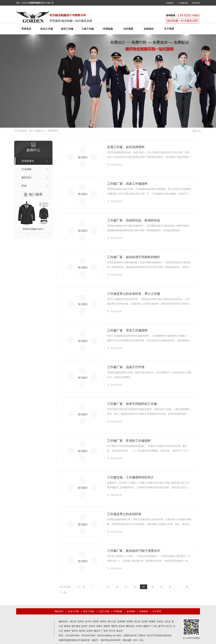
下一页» (63, 593)
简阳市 (107, 626)
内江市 (169, 626)
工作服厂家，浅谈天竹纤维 (126, 367)
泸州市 (139, 626)
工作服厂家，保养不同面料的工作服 (132, 404)
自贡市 (122, 626)
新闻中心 (40, 131)
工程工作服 (88, 29)
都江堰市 (76, 626)
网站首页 (59, 611)
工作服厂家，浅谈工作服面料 (127, 184)
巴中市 (112, 631)
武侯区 (96, 621)
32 (117, 587)
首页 (31, 131)
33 (126, 587)
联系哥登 (196, 3)
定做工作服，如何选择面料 (126, 147)
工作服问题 (183, 3)
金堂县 (160, 621)
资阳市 (67, 631)
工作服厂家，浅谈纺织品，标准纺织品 (134, 220)
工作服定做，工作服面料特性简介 (131, 477)
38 (170, 587)
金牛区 (88, 621)
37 (161, 587)
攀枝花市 (130, 626)
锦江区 (73, 621)
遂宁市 (161, 626)
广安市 (105, 631)
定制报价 (149, 29)
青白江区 (112, 621)
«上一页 (81, 587)
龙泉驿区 (121, 621)
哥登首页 (26, 29)
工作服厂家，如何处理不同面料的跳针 (134, 257)
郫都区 (152, 621)
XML (141, 640)
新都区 (130, 621)
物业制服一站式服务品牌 (182, 21)
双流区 (145, 621)
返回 (197, 131)
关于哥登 (169, 29)
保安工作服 (67, 29)
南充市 (82, 631)
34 (135, 587)
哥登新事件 (53, 131)
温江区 (138, 621)
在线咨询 (170, 3)
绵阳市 (114, 626)
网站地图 (127, 640)
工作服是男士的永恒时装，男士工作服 (134, 294)
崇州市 (92, 626)
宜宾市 (75, 631)
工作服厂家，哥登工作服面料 (127, 330)
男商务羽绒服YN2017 (33, 229)
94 (187, 587)
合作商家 (128, 29)
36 (152, 587)
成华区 (103, 621)
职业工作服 (47, 29)
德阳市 (146, 626)
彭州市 (84, 626)
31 (108, 587)
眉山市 (120, 631)
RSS (135, 640)
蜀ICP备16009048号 (111, 640)
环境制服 (108, 29)
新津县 (67, 626)
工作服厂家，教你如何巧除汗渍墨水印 (134, 551)
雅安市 (97, 631)
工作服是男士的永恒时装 (124, 514)
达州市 (90, 631)
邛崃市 (99, 626)
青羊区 (81, 621)
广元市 (154, 626)
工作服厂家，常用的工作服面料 (129, 441)
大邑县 (167, 621)
